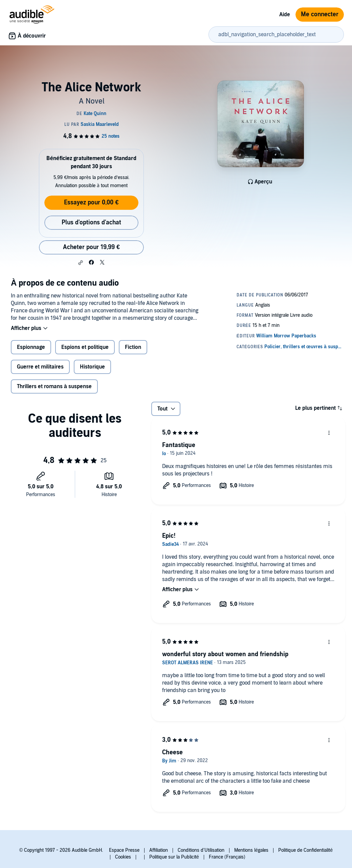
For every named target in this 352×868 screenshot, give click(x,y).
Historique (92, 367)
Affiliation (159, 850)
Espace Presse (124, 850)
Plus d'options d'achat (91, 222)
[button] (81, 263)
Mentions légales (251, 850)
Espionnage (31, 347)
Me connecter (320, 14)
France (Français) (227, 857)
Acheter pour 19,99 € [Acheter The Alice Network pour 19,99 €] (91, 247)
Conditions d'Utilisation (201, 850)
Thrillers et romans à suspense (54, 386)
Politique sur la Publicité (174, 857)
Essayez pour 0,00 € (91, 203)
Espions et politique (85, 347)
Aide (285, 15)
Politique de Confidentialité (305, 850)
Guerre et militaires (40, 367)
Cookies (123, 857)
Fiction (133, 347)
